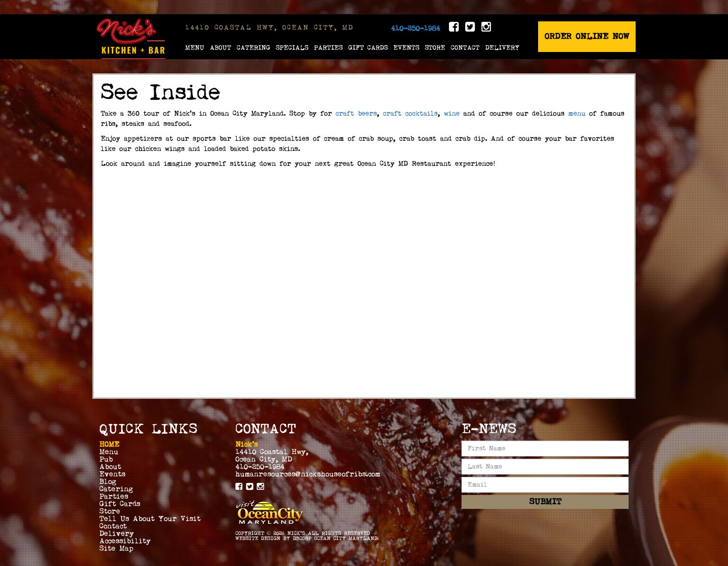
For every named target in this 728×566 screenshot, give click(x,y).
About (221, 47)
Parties (328, 47)
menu (579, 114)
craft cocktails (410, 114)
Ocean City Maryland (346, 538)
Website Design (258, 538)
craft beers (356, 114)
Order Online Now (587, 36)
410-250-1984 (416, 28)
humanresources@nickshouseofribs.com (308, 474)
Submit (545, 502)
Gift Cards (368, 47)
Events (406, 47)
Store (435, 47)
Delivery (502, 47)
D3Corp (302, 538)
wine (450, 114)
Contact (465, 47)
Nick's (296, 533)
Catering (253, 47)
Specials (292, 47)
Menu (195, 47)
